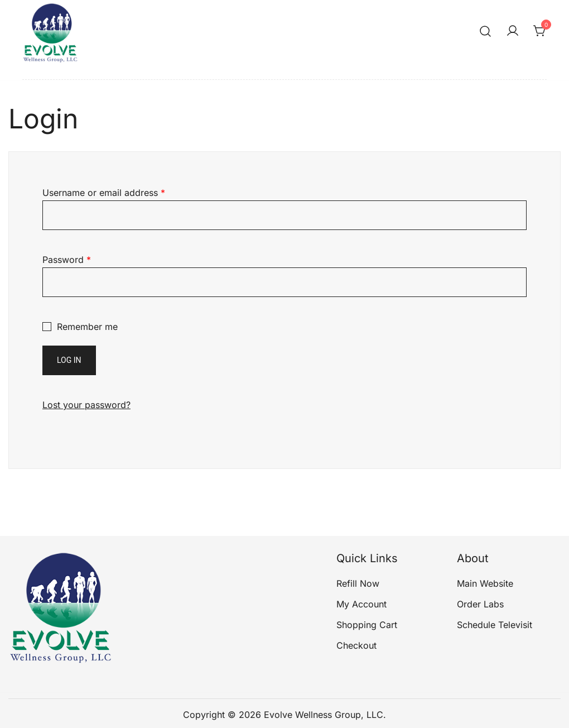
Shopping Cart (367, 625)
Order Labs (480, 604)
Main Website (485, 583)
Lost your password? (86, 405)
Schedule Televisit (495, 625)
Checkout (356, 645)
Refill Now (358, 583)
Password (67, 260)
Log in (69, 360)
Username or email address (104, 193)
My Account (361, 604)
